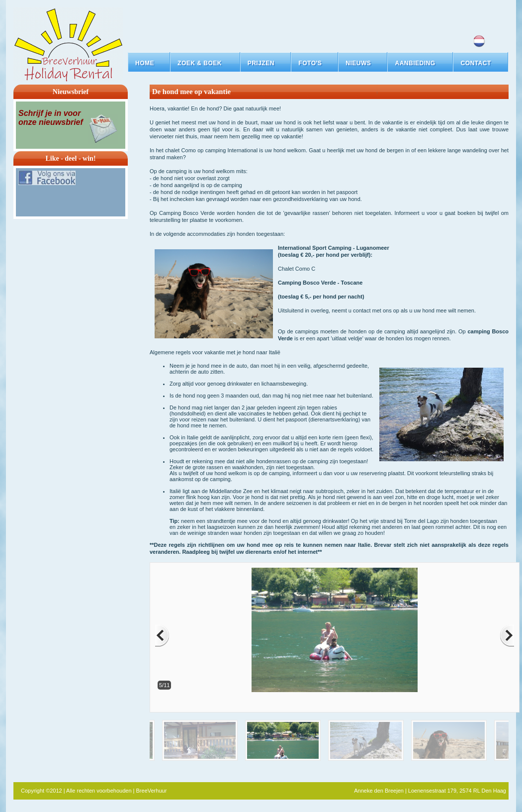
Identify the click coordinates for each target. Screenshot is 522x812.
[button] (205, 63)
